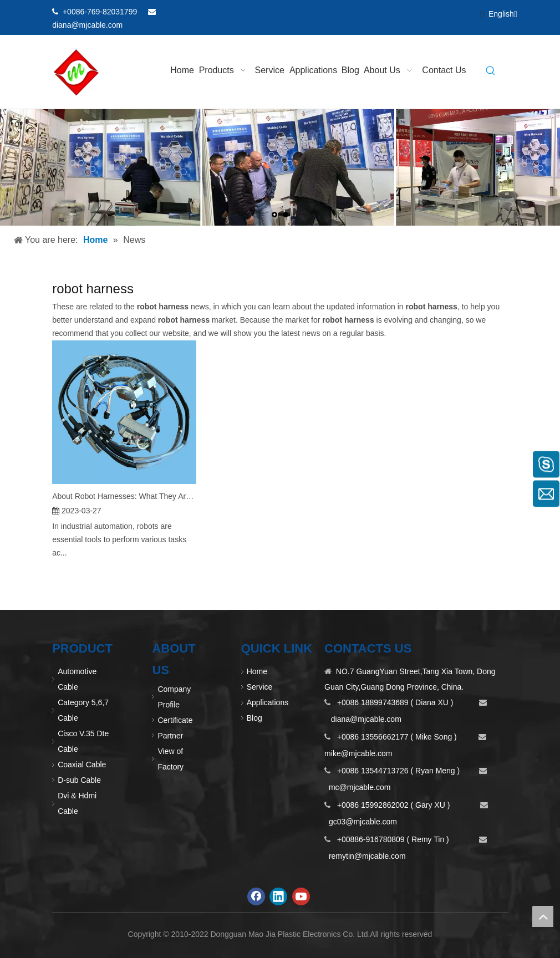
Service (260, 687)
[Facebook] (422, 12)
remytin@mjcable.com (367, 856)
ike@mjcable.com (362, 753)
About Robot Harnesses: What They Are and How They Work (124, 496)
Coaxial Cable (82, 765)
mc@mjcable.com (360, 787)
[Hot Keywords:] (491, 72)
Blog (254, 718)
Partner (170, 736)
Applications (268, 702)
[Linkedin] (441, 12)
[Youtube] (459, 12)
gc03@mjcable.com (363, 822)
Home (257, 671)
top (543, 916)
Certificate (175, 720)
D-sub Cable (79, 780)
